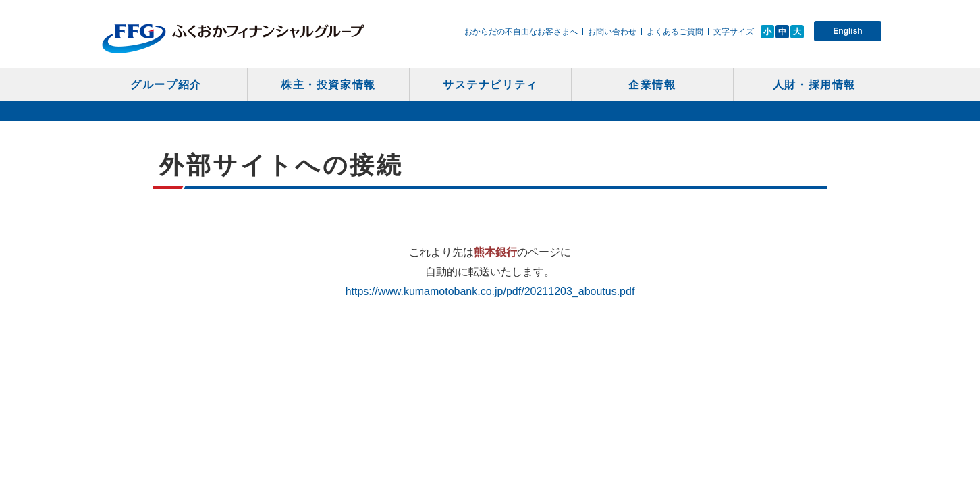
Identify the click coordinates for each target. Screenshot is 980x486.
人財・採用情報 (814, 85)
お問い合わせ (612, 32)
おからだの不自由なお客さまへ (521, 32)
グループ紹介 (166, 85)
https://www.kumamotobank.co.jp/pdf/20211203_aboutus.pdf (490, 291)
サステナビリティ (490, 85)
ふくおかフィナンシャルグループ (233, 38)
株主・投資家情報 (328, 85)
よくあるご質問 (675, 32)
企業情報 (652, 85)
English (847, 31)
